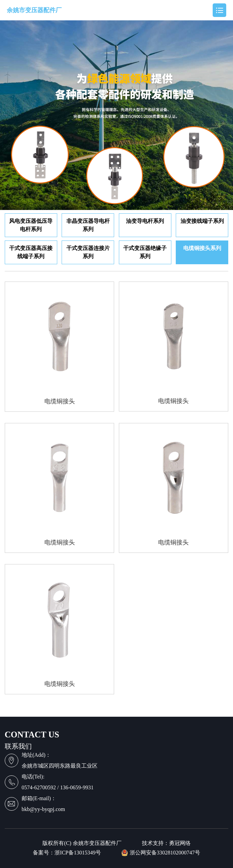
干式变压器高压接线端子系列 (31, 252)
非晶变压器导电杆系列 (88, 225)
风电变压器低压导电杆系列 (31, 225)
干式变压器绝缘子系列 (145, 252)
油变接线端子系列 (202, 221)
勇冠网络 (180, 843)
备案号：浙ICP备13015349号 (67, 853)
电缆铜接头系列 (202, 248)
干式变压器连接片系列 (88, 252)
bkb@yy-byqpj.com (43, 809)
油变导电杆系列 (145, 221)
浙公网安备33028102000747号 (161, 853)
